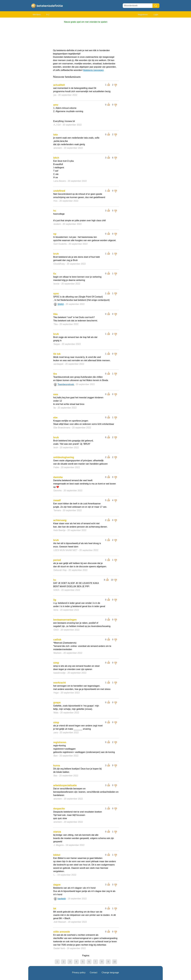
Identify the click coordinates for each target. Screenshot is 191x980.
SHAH (61, 304)
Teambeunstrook (66, 384)
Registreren (143, 15)
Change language (110, 973)
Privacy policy (79, 973)
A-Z (48, 15)
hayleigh (62, 899)
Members (37, 15)
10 (115, 962)
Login (156, 15)
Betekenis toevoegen (94, 70)
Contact (94, 973)
